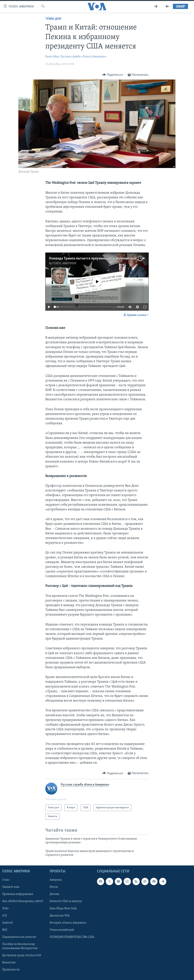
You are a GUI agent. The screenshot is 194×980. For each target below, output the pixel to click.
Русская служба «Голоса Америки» (83, 57)
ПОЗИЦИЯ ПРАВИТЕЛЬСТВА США (72, 937)
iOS (5, 916)
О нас (6, 880)
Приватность (11, 970)
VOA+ (6, 909)
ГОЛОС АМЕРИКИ (64, 263)
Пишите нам (11, 887)
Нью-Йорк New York (63, 909)
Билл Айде (52, 57)
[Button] (113, 75)
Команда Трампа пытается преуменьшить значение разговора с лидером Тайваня (113, 259)
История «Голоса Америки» (68, 923)
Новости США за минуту (66, 901)
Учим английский (62, 930)
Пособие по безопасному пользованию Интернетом (20, 946)
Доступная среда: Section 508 (22, 955)
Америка (56, 880)
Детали (54, 894)
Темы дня (53, 19)
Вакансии (9, 963)
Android (7, 923)
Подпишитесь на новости (19, 937)
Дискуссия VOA (60, 916)
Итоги (54, 887)
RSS (5, 930)
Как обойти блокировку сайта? (23, 901)
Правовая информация (18, 894)
